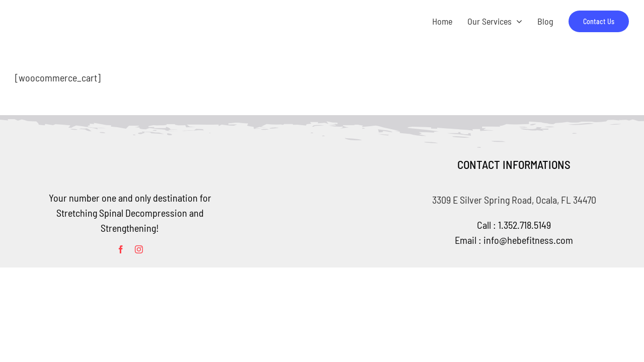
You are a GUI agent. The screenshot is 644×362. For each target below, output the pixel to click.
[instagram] (139, 249)
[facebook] (121, 249)
